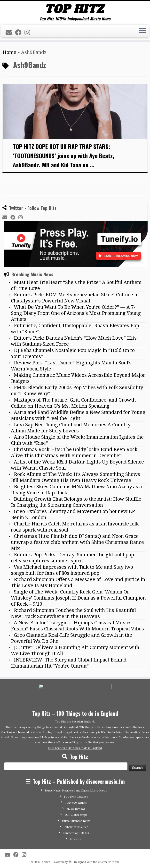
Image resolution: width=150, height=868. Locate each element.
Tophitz (45, 862)
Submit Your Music (76, 827)
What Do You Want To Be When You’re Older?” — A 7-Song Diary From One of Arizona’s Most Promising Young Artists (76, 313)
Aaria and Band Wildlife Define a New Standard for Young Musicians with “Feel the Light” (78, 415)
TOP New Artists (76, 803)
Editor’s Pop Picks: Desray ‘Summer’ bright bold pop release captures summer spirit (72, 558)
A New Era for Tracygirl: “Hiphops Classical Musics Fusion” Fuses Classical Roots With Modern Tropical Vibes (77, 626)
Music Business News (76, 821)
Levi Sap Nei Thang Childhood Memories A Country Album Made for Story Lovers (71, 428)
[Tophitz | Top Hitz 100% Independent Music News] (75, 9)
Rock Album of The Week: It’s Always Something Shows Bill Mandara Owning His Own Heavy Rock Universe (75, 477)
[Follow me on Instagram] (29, 33)
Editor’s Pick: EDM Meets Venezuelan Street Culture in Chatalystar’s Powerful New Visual (75, 298)
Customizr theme (109, 862)
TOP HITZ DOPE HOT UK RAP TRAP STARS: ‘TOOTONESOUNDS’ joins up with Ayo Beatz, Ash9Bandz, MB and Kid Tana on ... (63, 155)
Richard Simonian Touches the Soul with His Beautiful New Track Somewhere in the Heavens (73, 613)
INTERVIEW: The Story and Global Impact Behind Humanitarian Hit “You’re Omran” (69, 663)
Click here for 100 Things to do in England (75, 748)
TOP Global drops (76, 815)
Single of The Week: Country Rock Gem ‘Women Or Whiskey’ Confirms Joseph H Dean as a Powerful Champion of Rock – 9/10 (78, 598)
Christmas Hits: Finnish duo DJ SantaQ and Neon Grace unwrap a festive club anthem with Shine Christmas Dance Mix (77, 542)
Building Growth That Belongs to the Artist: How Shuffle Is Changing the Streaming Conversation (76, 502)
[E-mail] (10, 33)
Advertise (76, 839)
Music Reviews (76, 809)
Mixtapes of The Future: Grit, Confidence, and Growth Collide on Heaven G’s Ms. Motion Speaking (73, 403)
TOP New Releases (76, 797)
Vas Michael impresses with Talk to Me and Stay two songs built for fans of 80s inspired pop (72, 570)
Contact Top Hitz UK (76, 833)
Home (9, 52)
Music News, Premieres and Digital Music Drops (76, 791)
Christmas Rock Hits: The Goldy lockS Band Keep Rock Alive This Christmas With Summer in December (74, 452)
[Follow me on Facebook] (20, 33)
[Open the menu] (143, 31)
